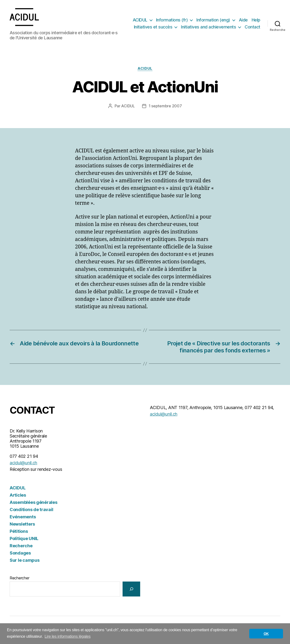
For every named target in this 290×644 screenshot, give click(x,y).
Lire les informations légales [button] (68, 636)
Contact (252, 27)
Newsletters (22, 525)
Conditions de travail (31, 510)
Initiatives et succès (153, 27)
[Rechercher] (131, 590)
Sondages (20, 554)
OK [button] (266, 634)
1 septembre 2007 (165, 107)
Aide (243, 20)
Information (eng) (213, 20)
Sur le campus (25, 561)
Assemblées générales (34, 503)
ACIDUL (140, 20)
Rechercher (19, 579)
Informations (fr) (172, 20)
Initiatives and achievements (208, 27)
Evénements (23, 518)
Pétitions (19, 532)
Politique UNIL (24, 539)
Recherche (21, 547)
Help (256, 20)
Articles (18, 496)
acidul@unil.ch (23, 464)
